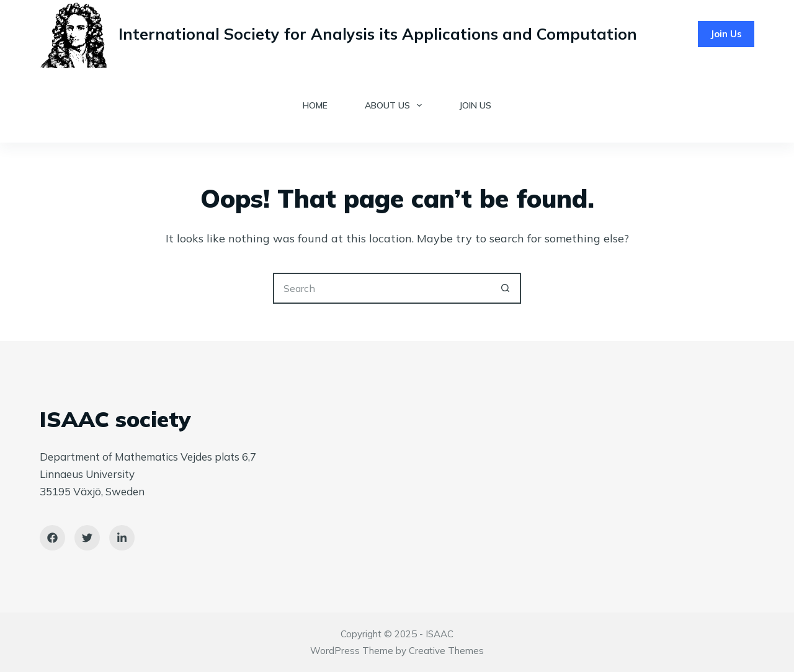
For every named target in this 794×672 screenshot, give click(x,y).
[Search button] (506, 288)
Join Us (726, 34)
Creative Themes (446, 651)
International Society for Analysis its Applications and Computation (378, 34)
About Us (396, 105)
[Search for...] (381, 288)
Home (315, 105)
